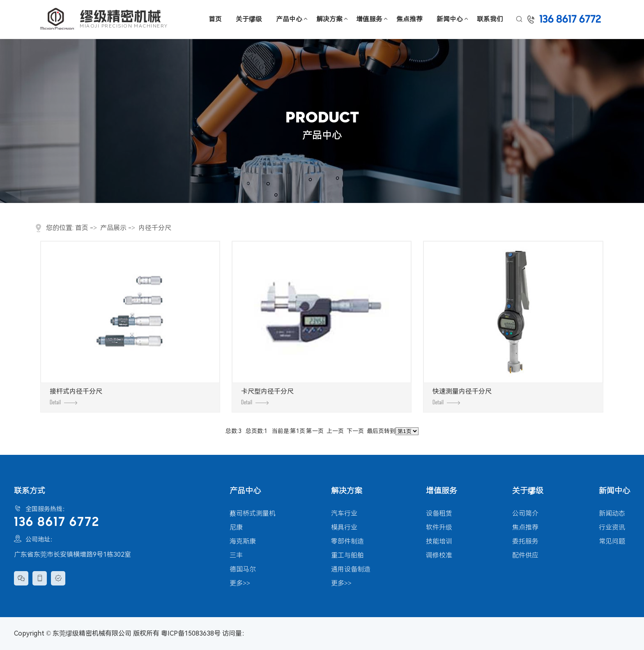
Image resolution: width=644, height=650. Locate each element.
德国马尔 (243, 569)
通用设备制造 (351, 569)
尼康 (236, 527)
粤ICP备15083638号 (191, 633)
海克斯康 (243, 541)
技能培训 (439, 541)
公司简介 (525, 513)
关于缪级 (249, 19)
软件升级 (439, 527)
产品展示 (113, 228)
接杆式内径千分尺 (76, 396)
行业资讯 (612, 527)
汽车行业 (344, 513)
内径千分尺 (155, 228)
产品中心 (289, 19)
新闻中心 (450, 19)
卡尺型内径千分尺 (267, 396)
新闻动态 (612, 513)
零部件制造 (347, 541)
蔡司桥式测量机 (253, 513)
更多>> (240, 583)
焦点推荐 (409, 19)
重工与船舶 (347, 555)
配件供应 (525, 555)
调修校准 (439, 555)
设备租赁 (439, 513)
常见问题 (612, 541)
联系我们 (490, 19)
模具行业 (344, 527)
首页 (215, 19)
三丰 (236, 555)
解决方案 (329, 19)
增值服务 (369, 19)
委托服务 (525, 541)
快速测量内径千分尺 (462, 396)
